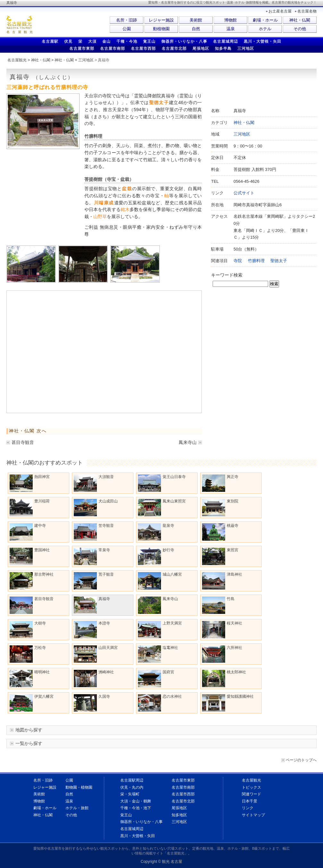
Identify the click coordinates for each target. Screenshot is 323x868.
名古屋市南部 (113, 49)
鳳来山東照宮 (162, 508)
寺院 (238, 261)
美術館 (196, 20)
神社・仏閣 (300, 20)
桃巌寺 (220, 532)
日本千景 (250, 801)
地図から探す (29, 730)
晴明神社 (30, 678)
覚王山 (149, 41)
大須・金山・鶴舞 (136, 801)
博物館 (230, 20)
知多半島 (223, 49)
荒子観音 (94, 581)
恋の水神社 (160, 703)
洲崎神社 (94, 678)
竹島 (218, 605)
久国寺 (92, 703)
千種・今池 (127, 41)
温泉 (231, 29)
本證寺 (92, 630)
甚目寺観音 (23, 442)
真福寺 (92, 605)
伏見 (68, 41)
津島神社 (222, 581)
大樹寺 (28, 630)
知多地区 (179, 815)
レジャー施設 (161, 20)
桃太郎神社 (224, 678)
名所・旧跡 (127, 20)
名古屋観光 (17, 60)
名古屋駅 (50, 41)
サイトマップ (253, 815)
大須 (92, 41)
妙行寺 (156, 556)
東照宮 (220, 556)
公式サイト (244, 193)
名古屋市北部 (174, 49)
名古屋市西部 (143, 49)
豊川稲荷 (30, 508)
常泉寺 (92, 556)
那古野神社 (32, 581)
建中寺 (28, 532)
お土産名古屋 (280, 11)
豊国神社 (30, 556)
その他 (300, 29)
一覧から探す (29, 743)
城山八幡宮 (160, 581)
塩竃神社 (158, 654)
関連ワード (251, 794)
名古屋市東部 (82, 49)
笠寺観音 (94, 532)
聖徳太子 (279, 261)
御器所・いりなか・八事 (184, 41)
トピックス (251, 787)
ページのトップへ (301, 760)
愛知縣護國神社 (228, 703)
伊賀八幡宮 (32, 703)
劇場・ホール (265, 20)
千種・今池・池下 (136, 808)
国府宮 (156, 678)
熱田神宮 (30, 483)
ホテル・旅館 (77, 808)
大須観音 (94, 483)
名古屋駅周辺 (132, 780)
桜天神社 (222, 630)
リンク (248, 808)
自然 (196, 29)
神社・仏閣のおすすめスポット (45, 463)
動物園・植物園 (79, 787)
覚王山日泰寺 (162, 483)
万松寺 (28, 654)
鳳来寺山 (188, 442)
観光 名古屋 (172, 862)
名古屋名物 (307, 11)
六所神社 (222, 654)
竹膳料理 (256, 261)
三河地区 (246, 49)
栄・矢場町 (130, 794)
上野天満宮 (160, 630)
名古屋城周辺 (225, 41)
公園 (127, 29)
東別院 (220, 508)
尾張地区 (201, 49)
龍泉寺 (156, 532)
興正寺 (220, 483)
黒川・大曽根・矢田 (263, 41)
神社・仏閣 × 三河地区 (74, 60)
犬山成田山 (96, 508)
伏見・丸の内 (132, 787)
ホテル (265, 29)
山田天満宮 (96, 654)
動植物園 (161, 29)
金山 (106, 41)
